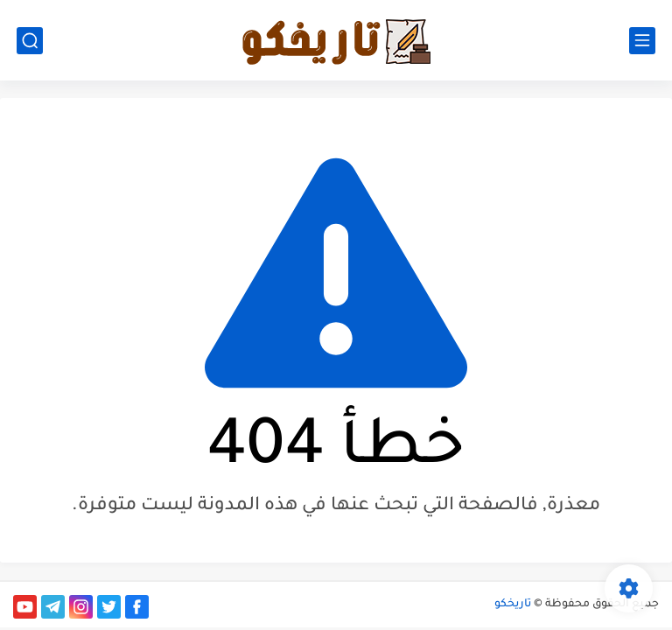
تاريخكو (513, 605)
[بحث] (30, 41)
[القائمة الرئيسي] (642, 41)
